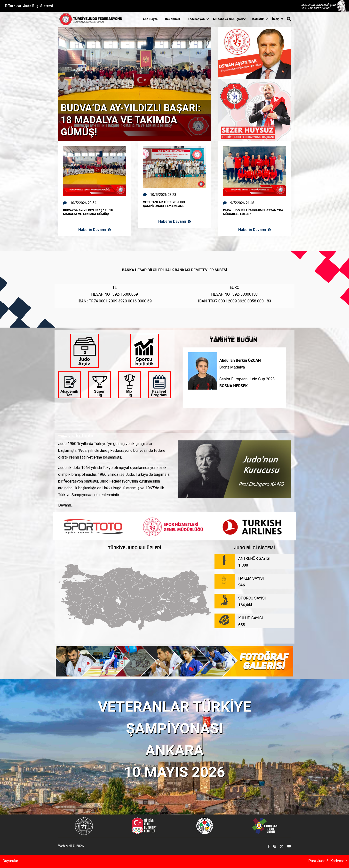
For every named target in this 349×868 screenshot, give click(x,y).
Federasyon (197, 19)
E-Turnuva (13, 6)
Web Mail (65, 846)
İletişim (278, 19)
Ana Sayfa (150, 19)
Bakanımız (173, 19)
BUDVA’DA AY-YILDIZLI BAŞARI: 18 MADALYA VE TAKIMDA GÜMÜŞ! (131, 120)
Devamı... (66, 505)
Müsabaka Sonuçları (228, 19)
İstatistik (258, 19)
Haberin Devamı (95, 230)
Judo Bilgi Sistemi (38, 6)
